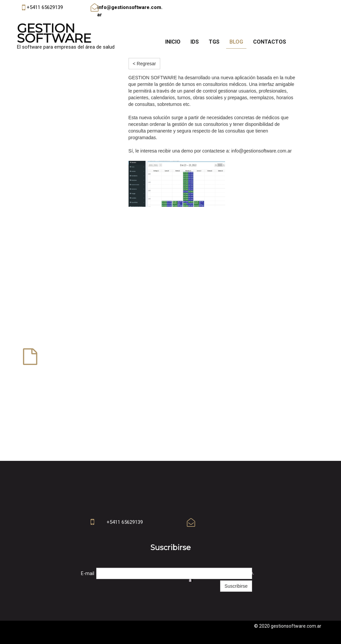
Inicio (173, 42)
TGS (214, 42)
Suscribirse (236, 586)
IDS (195, 42)
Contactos (270, 42)
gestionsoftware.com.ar (296, 626)
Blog (236, 42)
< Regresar (145, 64)
